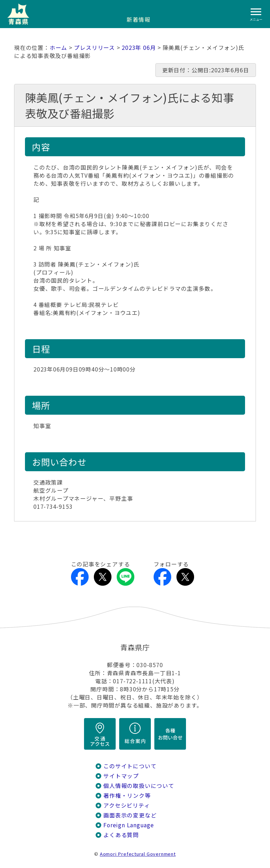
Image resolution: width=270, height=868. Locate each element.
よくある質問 (121, 835)
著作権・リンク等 (127, 795)
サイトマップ (121, 776)
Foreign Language (129, 825)
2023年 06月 (139, 48)
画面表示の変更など (130, 815)
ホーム (58, 48)
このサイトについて (130, 766)
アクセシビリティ (127, 805)
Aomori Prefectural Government (138, 854)
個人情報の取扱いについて (139, 786)
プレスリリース (94, 48)
